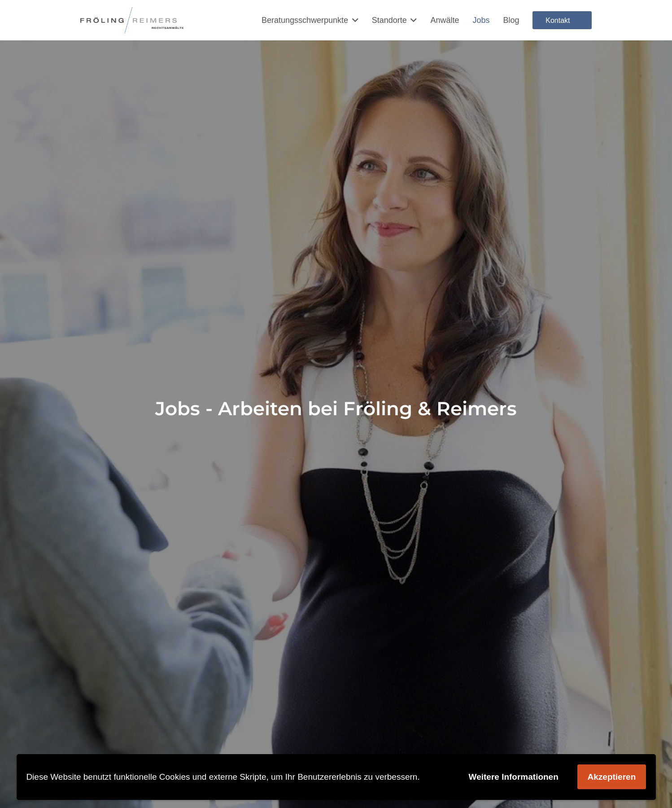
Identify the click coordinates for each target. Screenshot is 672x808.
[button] (353, 20)
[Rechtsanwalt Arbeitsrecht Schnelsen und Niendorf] (132, 20)
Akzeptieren (612, 777)
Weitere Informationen (514, 777)
